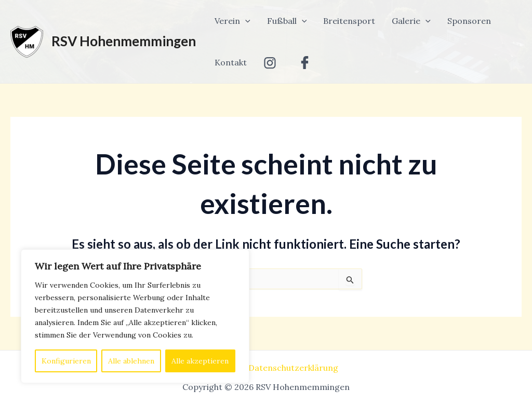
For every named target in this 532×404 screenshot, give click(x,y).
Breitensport (349, 21)
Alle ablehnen (131, 361)
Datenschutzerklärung (293, 368)
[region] (135, 316)
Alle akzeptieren (200, 361)
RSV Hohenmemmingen (124, 41)
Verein (232, 21)
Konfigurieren (66, 361)
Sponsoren (469, 21)
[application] (245, 21)
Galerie (411, 21)
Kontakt (231, 62)
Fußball (287, 21)
